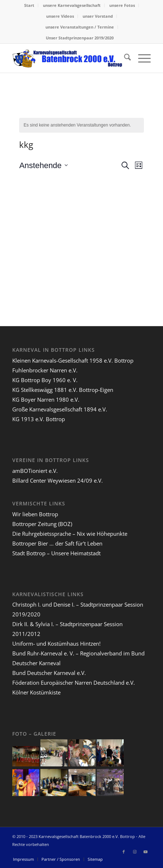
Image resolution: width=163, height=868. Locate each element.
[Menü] (141, 58)
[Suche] (124, 58)
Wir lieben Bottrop (35, 514)
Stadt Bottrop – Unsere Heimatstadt (56, 553)
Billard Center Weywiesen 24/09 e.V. (58, 480)
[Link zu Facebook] (124, 852)
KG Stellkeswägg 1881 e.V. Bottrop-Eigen (63, 390)
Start (29, 5)
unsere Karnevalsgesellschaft (72, 5)
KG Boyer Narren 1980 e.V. (46, 399)
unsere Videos (60, 16)
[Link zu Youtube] (145, 852)
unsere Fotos (122, 5)
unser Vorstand (98, 16)
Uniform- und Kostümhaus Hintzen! (56, 643)
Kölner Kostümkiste (36, 692)
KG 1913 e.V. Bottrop (39, 419)
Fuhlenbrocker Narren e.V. (45, 370)
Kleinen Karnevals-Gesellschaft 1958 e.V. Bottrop (73, 360)
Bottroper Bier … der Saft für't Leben (57, 543)
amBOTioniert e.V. (35, 471)
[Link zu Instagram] (135, 852)
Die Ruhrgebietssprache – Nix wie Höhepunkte (70, 534)
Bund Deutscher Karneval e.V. (49, 673)
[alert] (81, 125)
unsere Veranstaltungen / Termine (80, 27)
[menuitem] (29, 5)
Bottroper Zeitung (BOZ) (42, 524)
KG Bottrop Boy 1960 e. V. (45, 380)
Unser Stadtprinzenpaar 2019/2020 (80, 38)
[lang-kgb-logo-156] (68, 58)
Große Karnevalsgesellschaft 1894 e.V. (60, 409)
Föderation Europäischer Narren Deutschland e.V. (74, 683)
